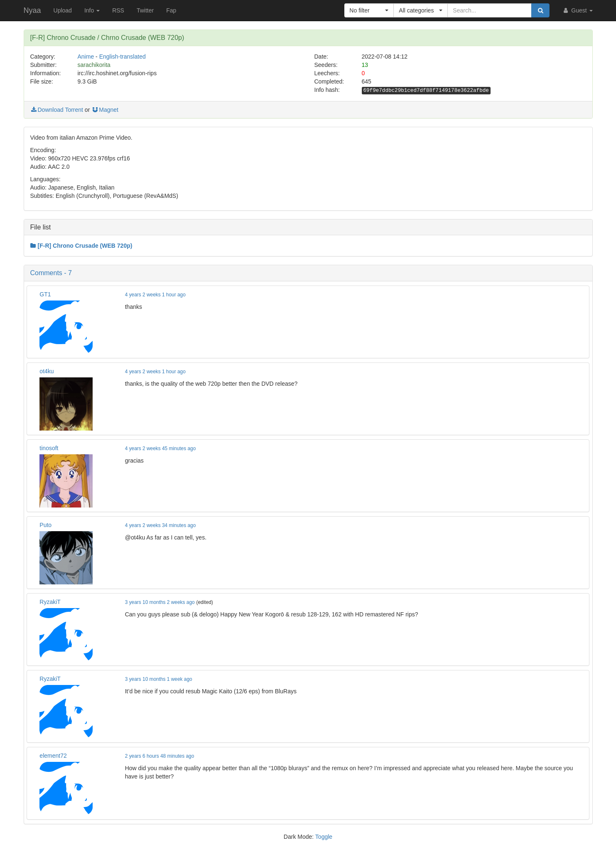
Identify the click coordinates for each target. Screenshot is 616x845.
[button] (369, 10)
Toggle (324, 837)
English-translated (123, 57)
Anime (86, 57)
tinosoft (49, 448)
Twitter (145, 10)
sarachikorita (94, 65)
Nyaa (32, 10)
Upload (63, 10)
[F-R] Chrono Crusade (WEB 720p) (81, 246)
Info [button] (92, 10)
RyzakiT (50, 602)
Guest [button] (577, 10)
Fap (171, 10)
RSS (118, 10)
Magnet (105, 110)
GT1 (45, 294)
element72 (53, 756)
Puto (45, 525)
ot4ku (47, 371)
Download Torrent (57, 110)
